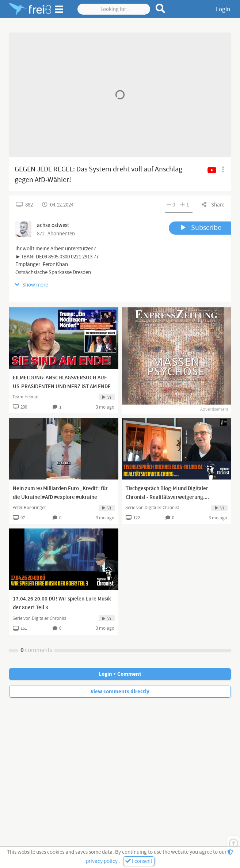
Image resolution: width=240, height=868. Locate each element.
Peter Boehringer (29, 508)
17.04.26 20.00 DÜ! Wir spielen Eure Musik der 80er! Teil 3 (62, 603)
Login (223, 10)
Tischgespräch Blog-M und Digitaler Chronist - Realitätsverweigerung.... (167, 493)
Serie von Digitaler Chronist (152, 508)
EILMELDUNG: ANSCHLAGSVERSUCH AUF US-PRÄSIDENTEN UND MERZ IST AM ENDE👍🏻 (62, 387)
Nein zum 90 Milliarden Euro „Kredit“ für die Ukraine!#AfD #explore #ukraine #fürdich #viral (60, 497)
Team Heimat (26, 397)
